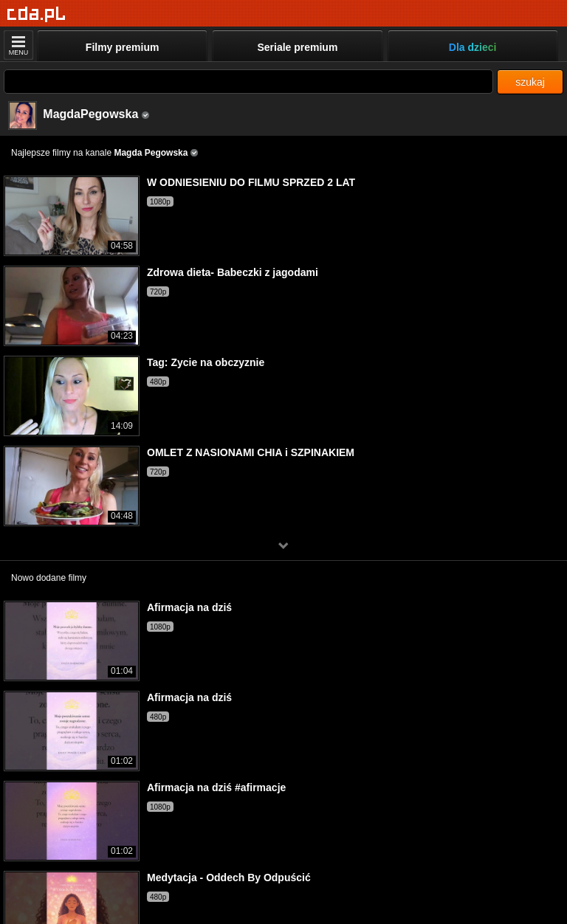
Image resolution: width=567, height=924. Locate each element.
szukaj (530, 82)
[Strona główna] (37, 14)
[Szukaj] (248, 82)
